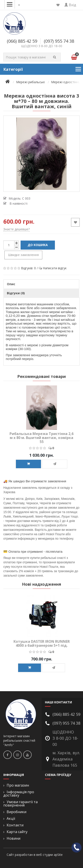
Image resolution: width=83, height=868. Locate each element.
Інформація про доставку (19, 794)
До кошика (38, 245)
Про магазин (18, 785)
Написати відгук (55, 268)
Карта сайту (17, 832)
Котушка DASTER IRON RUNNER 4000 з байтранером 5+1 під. (42, 643)
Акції (11, 819)
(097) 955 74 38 (59, 41)
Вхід (70, 5)
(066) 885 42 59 (22, 41)
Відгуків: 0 (28, 268)
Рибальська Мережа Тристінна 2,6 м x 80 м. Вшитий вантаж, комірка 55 (41, 438)
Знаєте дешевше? (16, 229)
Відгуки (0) (16, 293)
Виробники (16, 812)
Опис (11, 284)
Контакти (15, 825)
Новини (14, 838)
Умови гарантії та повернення (20, 804)
